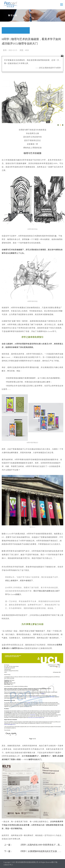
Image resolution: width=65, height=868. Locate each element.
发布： (6, 50)
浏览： (22, 50)
